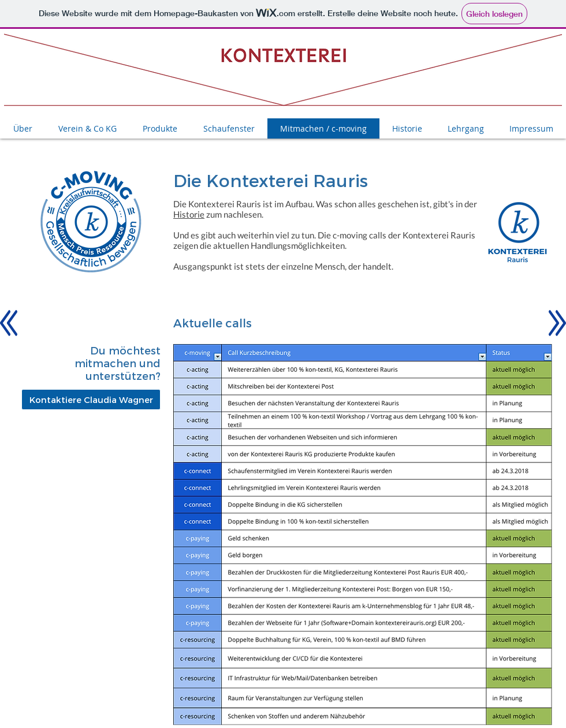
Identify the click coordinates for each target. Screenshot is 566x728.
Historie (189, 214)
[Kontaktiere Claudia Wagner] (91, 400)
